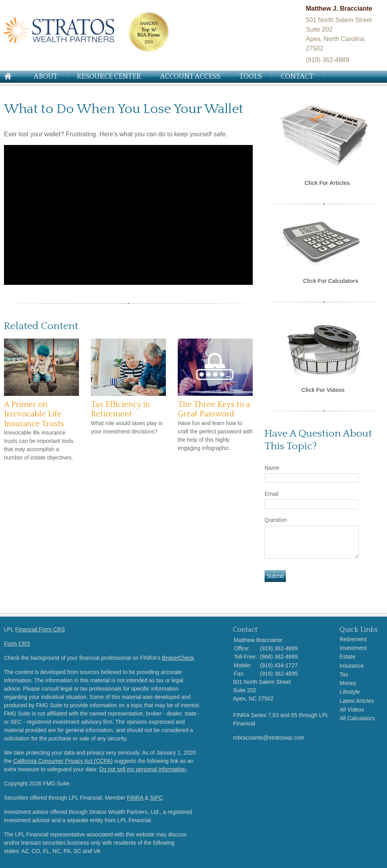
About (46, 77)
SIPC (157, 798)
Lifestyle (350, 692)
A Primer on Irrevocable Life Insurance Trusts (34, 414)
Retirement (353, 639)
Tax (344, 674)
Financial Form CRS (40, 629)
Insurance (352, 666)
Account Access (190, 77)
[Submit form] (275, 576)
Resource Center (109, 77)
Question (276, 520)
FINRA (135, 798)
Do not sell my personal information (142, 769)
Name (272, 468)
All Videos (352, 710)
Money (348, 683)
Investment (353, 648)
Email (271, 494)
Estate (348, 657)
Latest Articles (357, 701)
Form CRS (17, 644)
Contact (297, 77)
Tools (251, 77)
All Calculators (357, 718)
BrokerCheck (178, 658)
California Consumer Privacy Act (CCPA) (63, 761)
